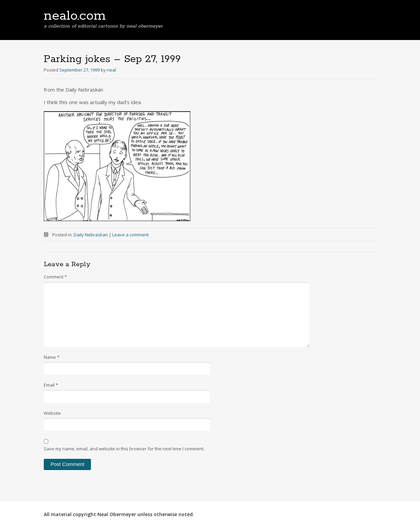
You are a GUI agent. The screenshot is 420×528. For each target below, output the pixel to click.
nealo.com (75, 16)
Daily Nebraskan (91, 235)
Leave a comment (130, 235)
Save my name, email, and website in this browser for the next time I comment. (124, 449)
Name (52, 357)
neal (111, 70)
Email (51, 385)
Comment (55, 277)
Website (52, 413)
